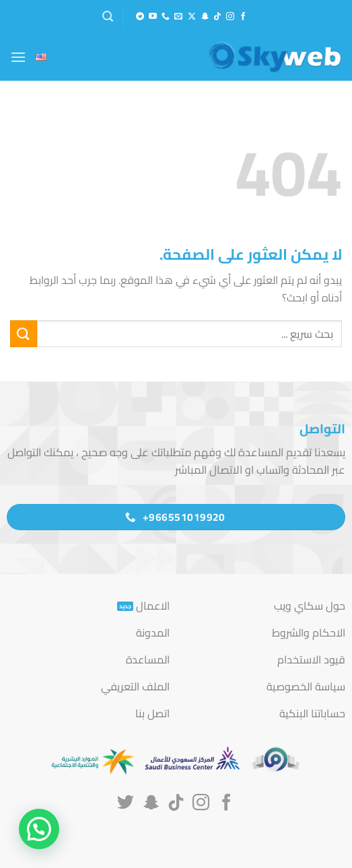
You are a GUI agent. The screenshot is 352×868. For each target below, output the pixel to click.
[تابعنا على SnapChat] (205, 17)
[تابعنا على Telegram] (140, 17)
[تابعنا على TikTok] (217, 17)
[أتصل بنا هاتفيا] (166, 17)
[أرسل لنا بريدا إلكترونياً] (178, 17)
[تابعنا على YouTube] (153, 17)
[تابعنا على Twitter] (126, 803)
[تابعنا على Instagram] (230, 17)
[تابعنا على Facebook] (243, 17)
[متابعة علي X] (192, 17)
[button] (108, 16)
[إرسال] (24, 333)
